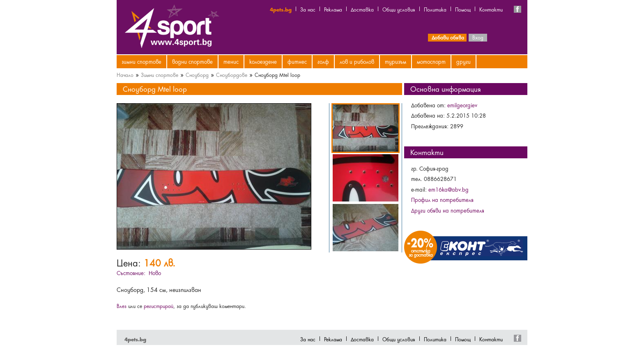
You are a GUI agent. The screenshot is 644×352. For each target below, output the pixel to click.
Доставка (362, 9)
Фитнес (297, 61)
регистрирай (159, 306)
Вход (478, 37)
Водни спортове (192, 61)
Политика (435, 9)
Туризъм (396, 61)
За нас (308, 9)
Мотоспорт (431, 61)
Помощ (463, 9)
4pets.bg (281, 9)
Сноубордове (232, 74)
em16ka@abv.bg (448, 189)
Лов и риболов (357, 61)
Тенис (231, 61)
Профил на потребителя (442, 199)
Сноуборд (197, 74)
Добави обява (448, 37)
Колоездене (263, 61)
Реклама (333, 9)
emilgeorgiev (462, 105)
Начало (125, 74)
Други (463, 61)
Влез (122, 306)
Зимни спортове (141, 61)
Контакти (491, 9)
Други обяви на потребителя (448, 210)
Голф (323, 61)
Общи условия (399, 9)
